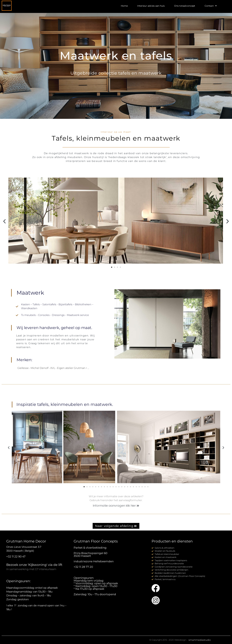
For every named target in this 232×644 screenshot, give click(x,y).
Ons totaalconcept (185, 6)
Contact (211, 6)
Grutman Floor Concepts (96, 541)
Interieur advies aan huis (151, 6)
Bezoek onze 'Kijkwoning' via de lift (34, 565)
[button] (4, 221)
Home (124, 6)
